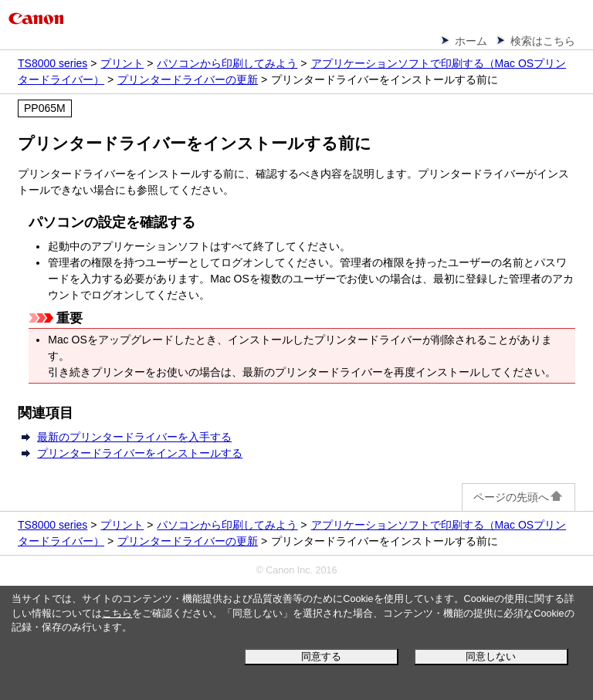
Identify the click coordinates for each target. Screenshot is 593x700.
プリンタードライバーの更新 (188, 79)
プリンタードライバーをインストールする (140, 453)
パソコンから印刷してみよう (227, 63)
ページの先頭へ (518, 497)
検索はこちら (543, 41)
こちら (117, 614)
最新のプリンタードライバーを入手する (134, 437)
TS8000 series (53, 63)
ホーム (471, 41)
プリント (122, 63)
